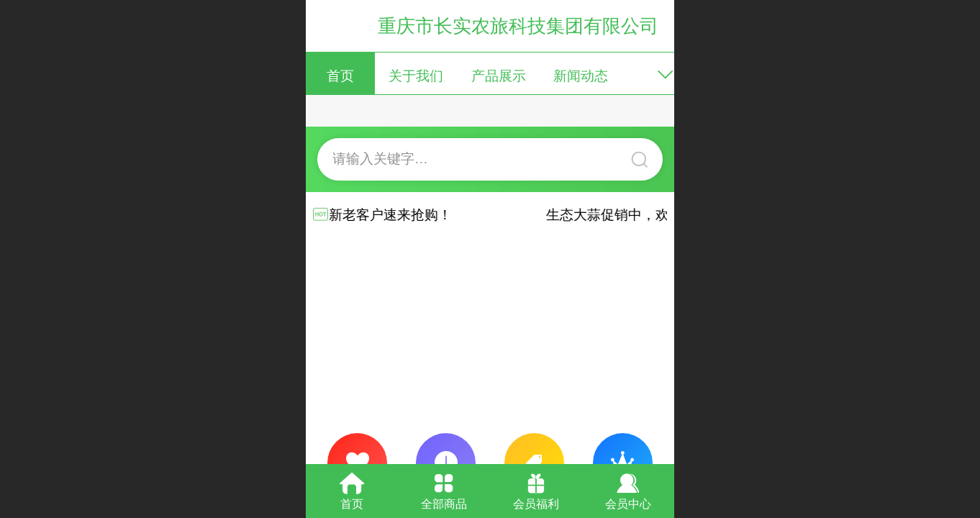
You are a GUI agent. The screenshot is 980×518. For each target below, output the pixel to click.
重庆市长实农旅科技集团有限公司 (518, 26)
